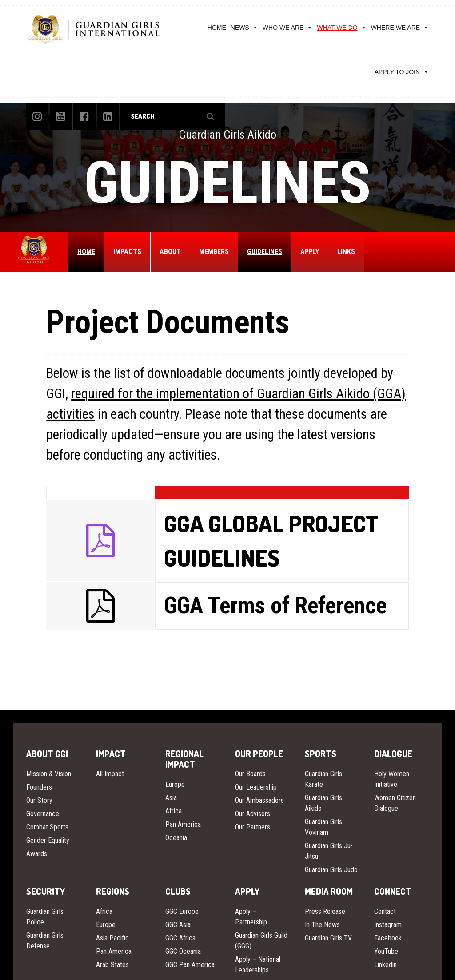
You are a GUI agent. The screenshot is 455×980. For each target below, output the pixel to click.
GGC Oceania (183, 951)
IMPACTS (127, 252)
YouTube (386, 951)
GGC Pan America (190, 965)
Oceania (176, 838)
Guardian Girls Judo (331, 870)
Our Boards (250, 774)
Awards (37, 854)
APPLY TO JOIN (402, 72)
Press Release (325, 911)
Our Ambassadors (259, 800)
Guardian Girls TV (328, 938)
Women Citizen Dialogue (395, 803)
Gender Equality (48, 840)
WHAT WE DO (341, 28)
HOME (217, 28)
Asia (171, 798)
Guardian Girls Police (45, 917)
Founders (39, 787)
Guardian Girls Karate (323, 779)
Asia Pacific (112, 938)
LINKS (346, 252)
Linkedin (385, 965)
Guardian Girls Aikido (323, 803)
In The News (322, 925)
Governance (43, 814)
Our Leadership (256, 787)
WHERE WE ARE (400, 28)
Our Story (39, 800)
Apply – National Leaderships (258, 965)
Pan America (183, 824)
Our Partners (253, 827)
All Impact (110, 774)
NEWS (244, 28)
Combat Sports (47, 827)
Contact (385, 911)
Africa (174, 811)
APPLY (310, 252)
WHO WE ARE (288, 28)
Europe (175, 784)
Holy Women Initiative (392, 779)
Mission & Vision (49, 774)
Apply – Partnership (251, 917)
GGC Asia (178, 925)
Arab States (112, 965)
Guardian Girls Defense (45, 941)
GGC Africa (180, 938)
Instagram (388, 925)
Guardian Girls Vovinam (323, 827)
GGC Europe (182, 911)
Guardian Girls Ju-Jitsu (329, 851)
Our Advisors (253, 814)
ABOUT (170, 252)
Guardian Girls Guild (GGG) (261, 941)
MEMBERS (214, 252)
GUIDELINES (265, 252)
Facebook (388, 938)
